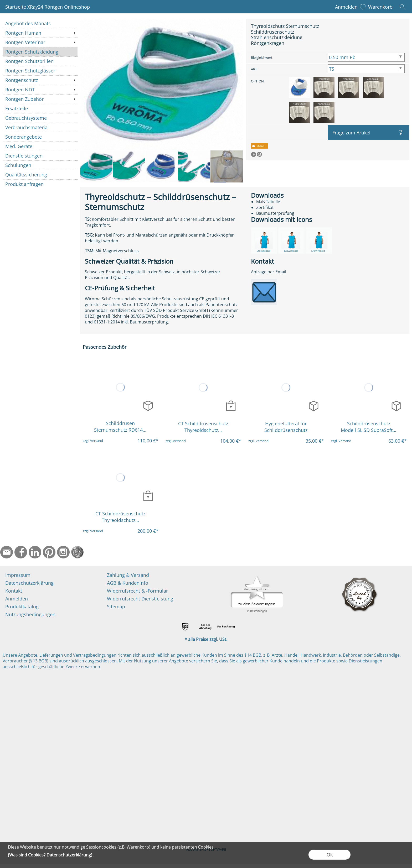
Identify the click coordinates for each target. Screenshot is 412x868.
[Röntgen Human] (40, 33)
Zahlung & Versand (128, 575)
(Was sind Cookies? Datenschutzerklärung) (50, 855)
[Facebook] (21, 552)
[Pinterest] (49, 552)
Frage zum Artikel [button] (351, 133)
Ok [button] (330, 855)
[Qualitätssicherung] (40, 175)
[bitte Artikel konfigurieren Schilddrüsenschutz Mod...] (396, 406)
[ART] (366, 69)
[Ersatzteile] (40, 108)
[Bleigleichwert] (366, 57)
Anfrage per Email (269, 272)
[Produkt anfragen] (40, 184)
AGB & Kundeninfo (128, 583)
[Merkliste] (363, 7)
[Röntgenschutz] (40, 80)
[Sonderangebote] (40, 137)
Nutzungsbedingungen (30, 614)
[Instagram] (63, 552)
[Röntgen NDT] (40, 90)
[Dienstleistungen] (40, 156)
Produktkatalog (22, 606)
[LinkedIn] (35, 552)
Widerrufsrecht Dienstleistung (140, 599)
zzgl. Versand (93, 441)
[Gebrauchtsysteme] (40, 118)
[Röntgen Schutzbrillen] (40, 61)
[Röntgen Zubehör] (40, 99)
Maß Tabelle (268, 202)
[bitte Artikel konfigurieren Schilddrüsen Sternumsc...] (148, 406)
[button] (403, 7)
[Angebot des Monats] (40, 23)
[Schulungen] (40, 165)
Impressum (18, 575)
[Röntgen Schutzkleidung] (40, 52)
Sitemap (116, 606)
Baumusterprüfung (275, 213)
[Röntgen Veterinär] (40, 42)
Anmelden (346, 7)
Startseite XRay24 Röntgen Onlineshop (48, 7)
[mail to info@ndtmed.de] (7, 552)
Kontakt (14, 591)
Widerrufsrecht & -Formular (137, 591)
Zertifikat (265, 207)
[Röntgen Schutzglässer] (40, 71)
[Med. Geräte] (40, 146)
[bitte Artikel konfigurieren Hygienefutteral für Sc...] (314, 406)
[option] (299, 87)
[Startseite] (78, 552)
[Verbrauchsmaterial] (40, 127)
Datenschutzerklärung (29, 583)
